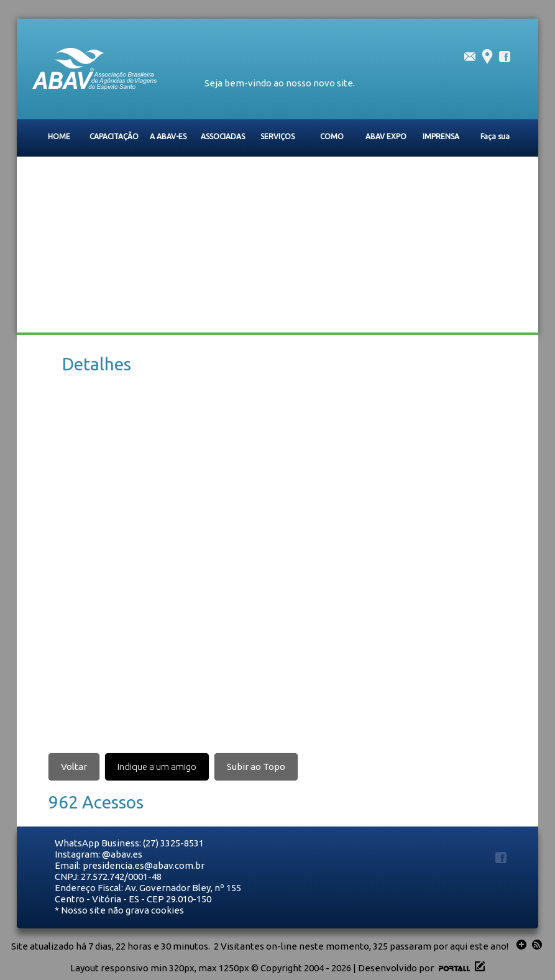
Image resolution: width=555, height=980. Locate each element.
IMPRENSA (441, 136)
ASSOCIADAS (223, 136)
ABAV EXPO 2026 (386, 143)
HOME (59, 136)
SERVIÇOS (277, 136)
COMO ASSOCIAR (332, 143)
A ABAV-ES (168, 136)
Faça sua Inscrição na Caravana (495, 143)
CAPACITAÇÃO (114, 136)
